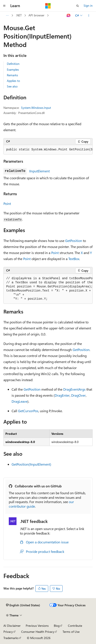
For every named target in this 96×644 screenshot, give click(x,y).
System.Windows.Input (36, 108)
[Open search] (78, 6)
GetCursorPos (28, 411)
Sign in (88, 5)
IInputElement (39, 171)
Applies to (13, 81)
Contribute (75, 626)
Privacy (8, 632)
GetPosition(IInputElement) (31, 464)
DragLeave (19, 401)
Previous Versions (37, 626)
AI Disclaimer (12, 626)
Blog (57, 626)
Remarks (12, 75)
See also (12, 86)
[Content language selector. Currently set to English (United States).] (23, 605)
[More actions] (89, 16)
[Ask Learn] (69, 16)
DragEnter (62, 395)
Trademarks (11, 638)
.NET (19, 15)
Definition (13, 64)
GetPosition (74, 241)
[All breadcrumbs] (7, 16)
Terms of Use (71, 632)
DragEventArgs (74, 389)
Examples (13, 69)
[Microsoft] (48, 6)
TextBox (74, 259)
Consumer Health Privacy (38, 632)
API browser (36, 15)
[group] (48, 150)
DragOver (78, 395)
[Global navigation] (4, 6)
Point (7, 203)
